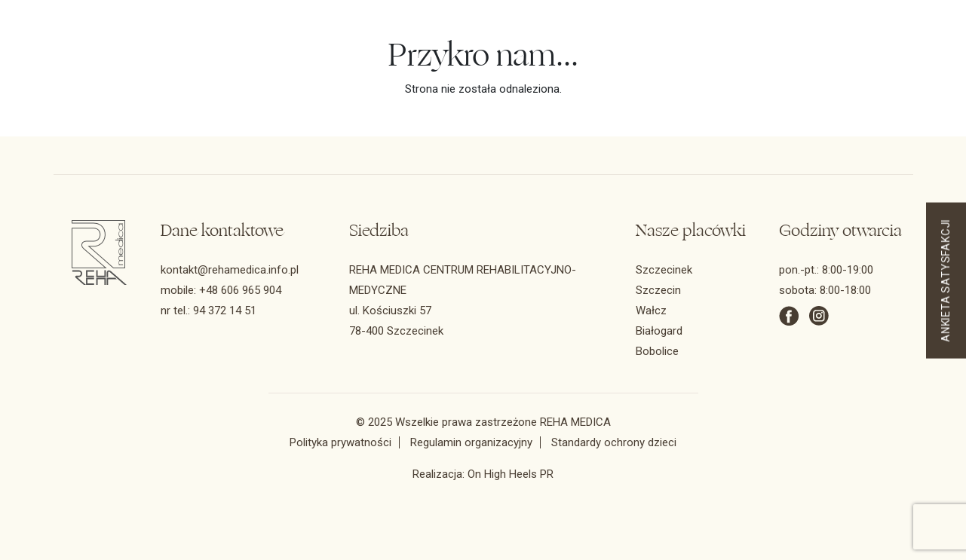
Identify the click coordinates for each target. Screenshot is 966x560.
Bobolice (657, 351)
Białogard (659, 331)
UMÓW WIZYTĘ (685, 61)
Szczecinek (664, 270)
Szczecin (658, 290)
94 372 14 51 (561, 44)
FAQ (517, 62)
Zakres (227, 62)
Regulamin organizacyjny (471, 442)
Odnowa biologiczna (422, 62)
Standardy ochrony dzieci (614, 442)
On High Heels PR (511, 474)
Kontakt (571, 62)
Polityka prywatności (340, 442)
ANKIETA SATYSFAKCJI (946, 280)
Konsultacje (307, 62)
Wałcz (651, 311)
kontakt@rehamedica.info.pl (230, 270)
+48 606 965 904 (240, 290)
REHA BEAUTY (837, 62)
